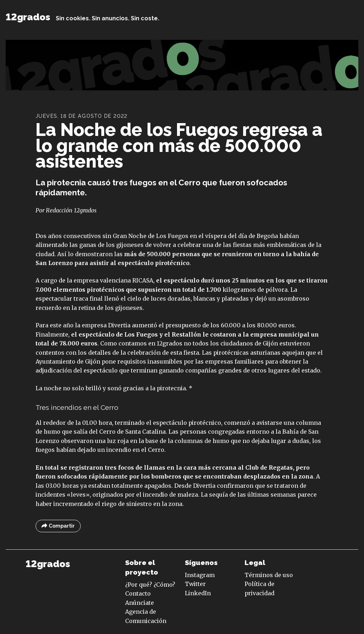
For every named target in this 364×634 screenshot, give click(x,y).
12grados (28, 17)
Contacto (138, 593)
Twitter (195, 584)
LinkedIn (198, 593)
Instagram (200, 575)
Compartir (58, 526)
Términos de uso (269, 575)
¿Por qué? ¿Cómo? (150, 585)
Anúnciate (140, 603)
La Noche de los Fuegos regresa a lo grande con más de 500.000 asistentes (179, 146)
